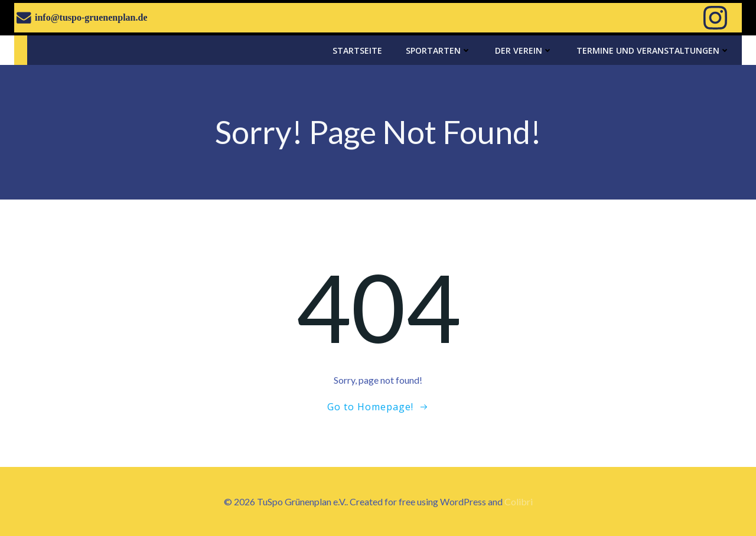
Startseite (357, 50)
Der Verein (524, 50)
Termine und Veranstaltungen (653, 50)
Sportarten (439, 50)
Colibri (519, 501)
